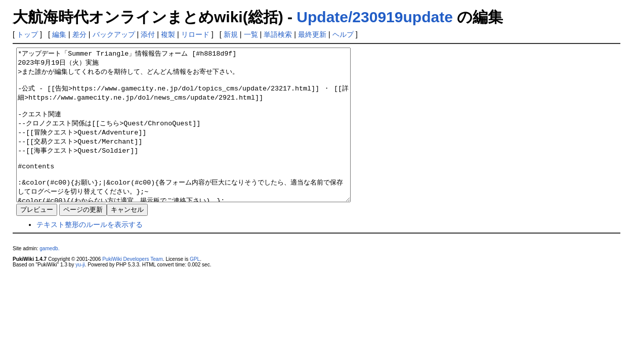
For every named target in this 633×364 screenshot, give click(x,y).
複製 (168, 34)
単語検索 (278, 34)
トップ (27, 34)
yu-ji (80, 295)
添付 (148, 34)
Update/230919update (374, 17)
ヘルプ (343, 34)
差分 (79, 34)
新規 (231, 34)
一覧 (251, 34)
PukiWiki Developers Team (133, 289)
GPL (195, 289)
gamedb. (49, 279)
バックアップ (114, 34)
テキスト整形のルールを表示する (90, 255)
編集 (59, 34)
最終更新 (312, 34)
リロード (195, 34)
